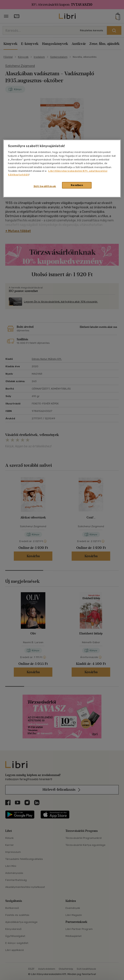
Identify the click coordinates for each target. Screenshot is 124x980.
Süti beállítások (45, 186)
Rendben (77, 185)
